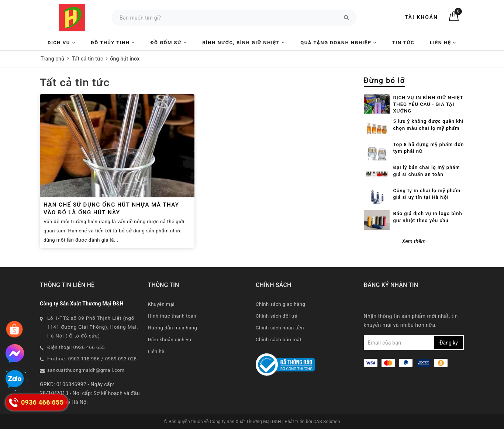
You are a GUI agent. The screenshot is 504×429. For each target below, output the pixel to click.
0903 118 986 (84, 359)
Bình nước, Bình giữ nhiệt (244, 43)
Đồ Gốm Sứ (169, 43)
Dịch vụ (61, 43)
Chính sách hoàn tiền (280, 328)
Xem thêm (414, 241)
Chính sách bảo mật (279, 340)
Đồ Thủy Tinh (113, 43)
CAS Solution (327, 422)
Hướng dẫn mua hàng (173, 328)
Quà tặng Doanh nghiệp (338, 43)
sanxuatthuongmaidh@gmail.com (86, 370)
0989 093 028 (121, 359)
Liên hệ (443, 43)
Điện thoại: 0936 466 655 (76, 347)
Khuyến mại (161, 304)
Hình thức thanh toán (172, 316)
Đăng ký (449, 343)
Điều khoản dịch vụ (170, 340)
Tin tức (403, 43)
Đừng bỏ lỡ (384, 80)
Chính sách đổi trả (277, 316)
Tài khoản (421, 17)
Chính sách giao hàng (280, 304)
